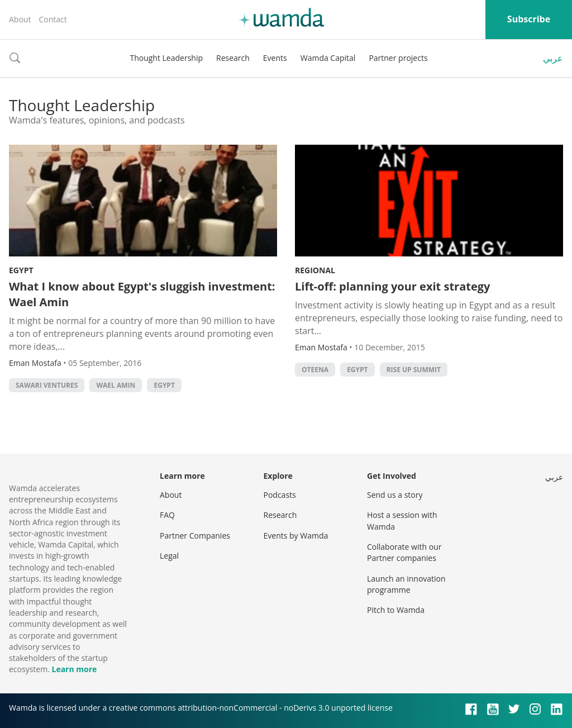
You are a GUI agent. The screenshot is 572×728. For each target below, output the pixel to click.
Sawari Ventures (47, 385)
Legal (169, 556)
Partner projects (398, 58)
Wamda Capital (328, 58)
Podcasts (280, 495)
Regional (315, 270)
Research (233, 58)
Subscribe (529, 19)
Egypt (21, 270)
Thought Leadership (166, 58)
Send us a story (395, 495)
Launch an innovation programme (406, 584)
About (20, 19)
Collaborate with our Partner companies (404, 552)
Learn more (74, 669)
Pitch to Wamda (396, 610)
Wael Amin (116, 385)
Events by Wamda (296, 536)
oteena (315, 370)
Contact (53, 19)
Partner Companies (195, 536)
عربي (553, 58)
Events (275, 58)
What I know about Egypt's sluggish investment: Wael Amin (142, 294)
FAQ (167, 515)
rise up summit (414, 370)
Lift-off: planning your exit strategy (392, 286)
